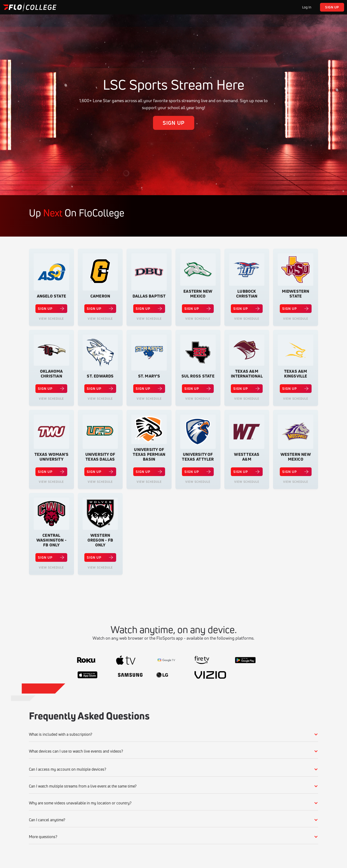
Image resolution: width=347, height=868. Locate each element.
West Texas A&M (247, 457)
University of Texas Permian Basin (149, 454)
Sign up (332, 7)
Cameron (100, 296)
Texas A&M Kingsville (296, 374)
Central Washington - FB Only (51, 540)
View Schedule (51, 319)
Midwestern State (296, 294)
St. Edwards (100, 376)
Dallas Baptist (149, 296)
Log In (307, 7)
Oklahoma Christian (51, 374)
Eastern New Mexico (198, 294)
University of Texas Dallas (100, 457)
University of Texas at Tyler (198, 457)
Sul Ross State (198, 376)
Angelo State (51, 296)
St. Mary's (149, 376)
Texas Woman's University (52, 457)
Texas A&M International (247, 374)
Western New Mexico (296, 457)
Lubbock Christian (247, 294)
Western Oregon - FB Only (100, 540)
